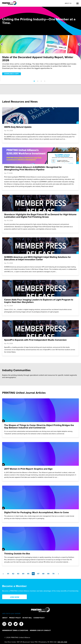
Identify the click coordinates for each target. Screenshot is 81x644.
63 (18, 574)
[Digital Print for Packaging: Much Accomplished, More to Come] (40, 504)
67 (38, 574)
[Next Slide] (79, 44)
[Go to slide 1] (34, 81)
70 (53, 574)
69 (48, 574)
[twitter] (16, 624)
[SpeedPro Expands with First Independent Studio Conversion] (40, 338)
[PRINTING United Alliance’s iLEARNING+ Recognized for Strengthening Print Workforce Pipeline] (40, 169)
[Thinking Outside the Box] (40, 546)
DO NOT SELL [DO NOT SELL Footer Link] (27, 618)
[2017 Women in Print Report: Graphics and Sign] (40, 462)
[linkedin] (10, 624)
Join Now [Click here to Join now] (14, 597)
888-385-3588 (62, 642)
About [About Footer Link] (5, 618)
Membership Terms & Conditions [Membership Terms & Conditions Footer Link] (15, 630)
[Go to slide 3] (41, 81)
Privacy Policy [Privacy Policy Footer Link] (15, 618)
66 (33, 574)
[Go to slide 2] (38, 81)
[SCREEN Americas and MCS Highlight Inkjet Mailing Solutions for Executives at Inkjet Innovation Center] (40, 256)
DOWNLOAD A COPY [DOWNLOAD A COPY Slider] (12, 74)
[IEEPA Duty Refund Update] (40, 125)
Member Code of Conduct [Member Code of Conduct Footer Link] (40, 630)
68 (43, 574)
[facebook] (21, 624)
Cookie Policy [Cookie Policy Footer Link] (39, 618)
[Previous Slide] (2, 44)
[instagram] (4, 624)
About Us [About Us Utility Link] (68, 3)
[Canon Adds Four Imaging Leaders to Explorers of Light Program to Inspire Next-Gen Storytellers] (40, 298)
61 (8, 574)
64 (23, 574)
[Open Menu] (77, 3)
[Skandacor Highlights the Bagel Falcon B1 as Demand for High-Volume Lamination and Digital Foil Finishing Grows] (40, 214)
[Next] (58, 574)
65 (28, 574)
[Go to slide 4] (45, 81)
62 (13, 574)
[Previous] (3, 574)
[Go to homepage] (40, 611)
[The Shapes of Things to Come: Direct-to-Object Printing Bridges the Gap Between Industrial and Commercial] (40, 418)
